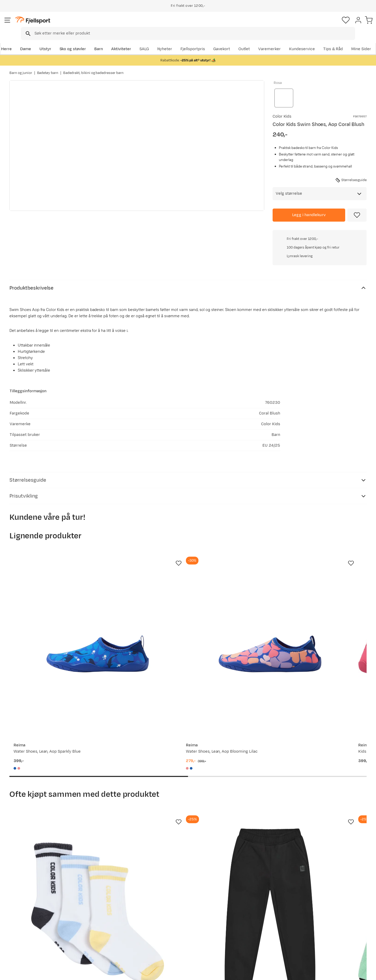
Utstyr (54, 41)
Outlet (296, 41)
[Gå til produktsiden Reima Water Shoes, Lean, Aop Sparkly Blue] (49, 559)
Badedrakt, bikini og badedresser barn (93, 68)
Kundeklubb (170, 911)
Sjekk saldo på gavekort (36, 911)
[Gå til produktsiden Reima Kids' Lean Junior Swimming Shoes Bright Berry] (234, 559)
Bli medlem (345, 858)
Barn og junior (21, 68)
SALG (221, 41)
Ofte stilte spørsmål (33, 903)
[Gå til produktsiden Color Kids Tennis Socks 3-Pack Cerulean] (49, 740)
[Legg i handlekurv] (309, 206)
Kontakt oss (26, 945)
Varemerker (321, 41)
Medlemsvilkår (173, 920)
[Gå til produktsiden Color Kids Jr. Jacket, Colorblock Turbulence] (327, 740)
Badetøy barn (48, 68)
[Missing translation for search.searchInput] (90, 25)
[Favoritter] (330, 25)
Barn (107, 41)
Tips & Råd (25, 928)
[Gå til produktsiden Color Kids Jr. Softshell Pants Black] (142, 740)
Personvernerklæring (310, 972)
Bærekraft (169, 936)
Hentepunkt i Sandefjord (37, 936)
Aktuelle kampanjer (105, 903)
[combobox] (192, 25)
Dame (34, 41)
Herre (15, 41)
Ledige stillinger (174, 928)
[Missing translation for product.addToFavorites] (357, 206)
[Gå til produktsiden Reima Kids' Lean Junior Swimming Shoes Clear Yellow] (327, 559)
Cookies (366, 972)
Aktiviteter (130, 41)
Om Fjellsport (172, 903)
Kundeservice (354, 41)
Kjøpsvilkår (343, 972)
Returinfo (23, 920)
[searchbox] (199, 25)
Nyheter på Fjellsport (106, 911)
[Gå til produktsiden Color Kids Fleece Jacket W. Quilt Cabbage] (234, 740)
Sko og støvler (81, 41)
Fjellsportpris (269, 41)
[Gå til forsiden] (36, 25)
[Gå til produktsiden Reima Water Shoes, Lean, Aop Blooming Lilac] (142, 559)
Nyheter (242, 41)
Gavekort (95, 928)
